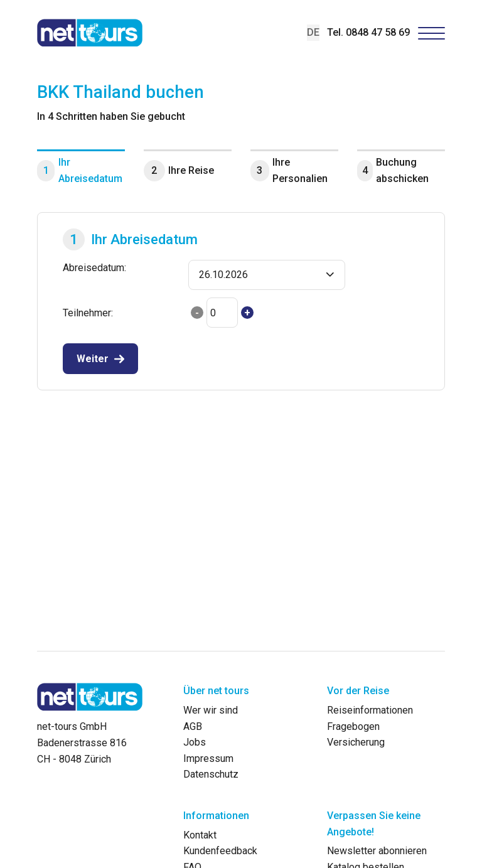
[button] (267, 275)
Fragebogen (353, 726)
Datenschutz (211, 774)
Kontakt (200, 835)
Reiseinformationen (370, 710)
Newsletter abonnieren (377, 851)
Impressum (208, 758)
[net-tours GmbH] (90, 33)
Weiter (93, 359)
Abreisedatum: (94, 268)
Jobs (195, 742)
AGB (193, 726)
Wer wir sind (211, 710)
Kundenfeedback (220, 851)
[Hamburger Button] (432, 33)
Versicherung (356, 742)
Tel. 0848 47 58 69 (368, 32)
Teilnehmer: (88, 313)
